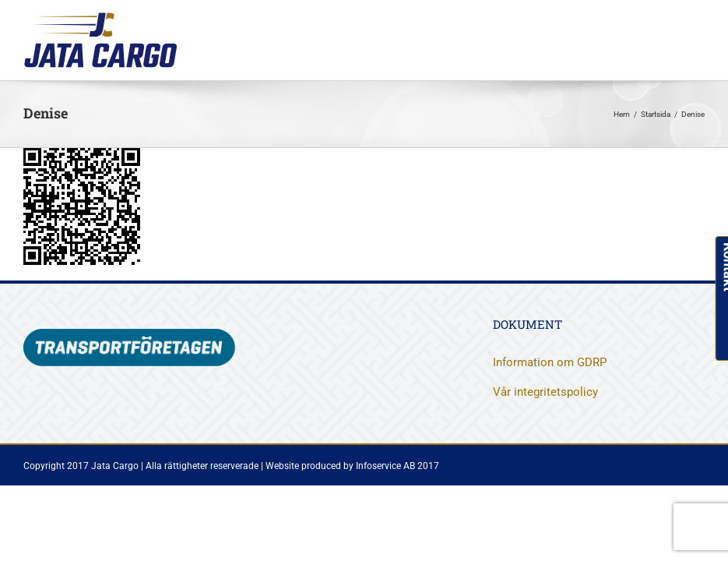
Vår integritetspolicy (545, 392)
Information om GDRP (550, 362)
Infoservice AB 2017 (397, 466)
